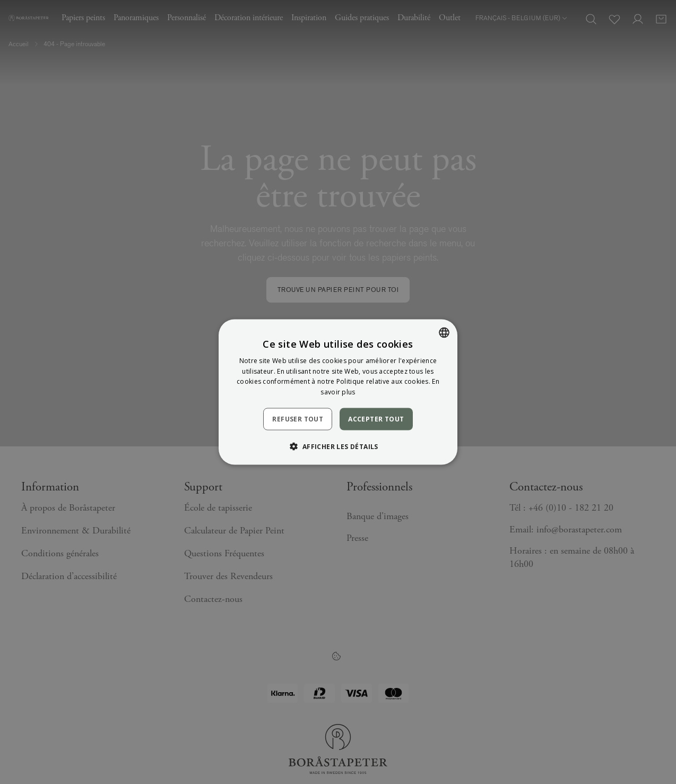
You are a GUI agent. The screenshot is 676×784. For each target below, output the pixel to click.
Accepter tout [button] (376, 419)
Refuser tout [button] (298, 419)
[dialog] (338, 392)
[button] (338, 446)
